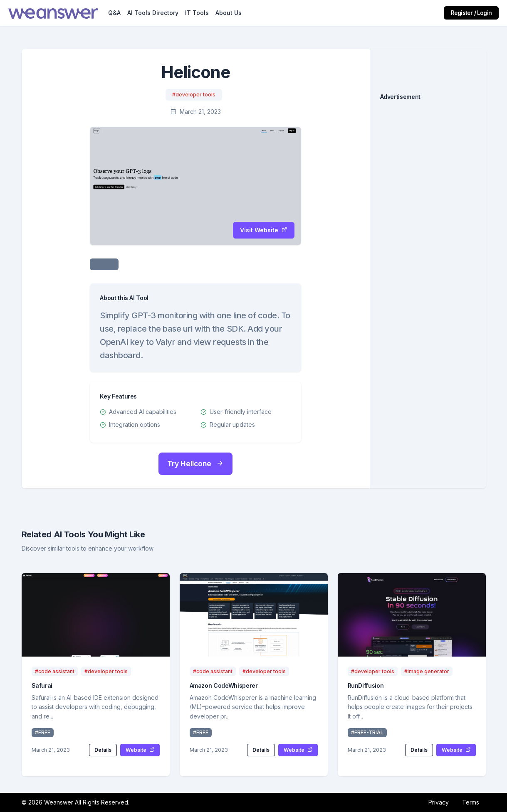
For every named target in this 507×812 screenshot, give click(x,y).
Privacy (439, 802)
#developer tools (194, 95)
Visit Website (264, 230)
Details (103, 750)
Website (140, 750)
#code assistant (55, 671)
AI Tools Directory (153, 13)
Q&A (114, 13)
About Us (229, 13)
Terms (471, 802)
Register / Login (471, 13)
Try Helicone (195, 464)
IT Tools (197, 13)
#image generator (427, 671)
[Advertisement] (428, 236)
